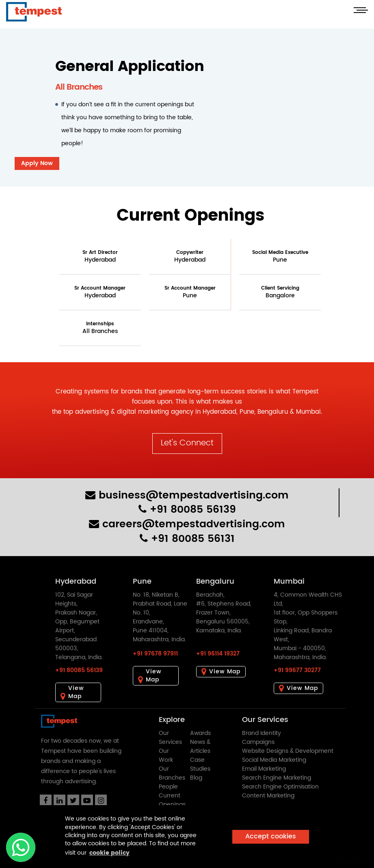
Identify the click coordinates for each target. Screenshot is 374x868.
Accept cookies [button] (271, 837)
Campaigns (258, 742)
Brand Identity (262, 733)
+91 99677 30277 (297, 670)
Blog (196, 778)
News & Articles (200, 747)
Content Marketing (268, 796)
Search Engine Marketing (277, 778)
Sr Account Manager (100, 292)
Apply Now (37, 163)
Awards (200, 733)
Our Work (166, 755)
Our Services (170, 738)
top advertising (86, 412)
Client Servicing (280, 292)
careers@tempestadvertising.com (187, 524)
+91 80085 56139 (187, 510)
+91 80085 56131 (187, 539)
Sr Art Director (100, 257)
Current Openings (172, 800)
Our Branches (172, 773)
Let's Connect (187, 443)
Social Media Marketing (274, 760)
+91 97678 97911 (155, 654)
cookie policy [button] (109, 853)
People (168, 787)
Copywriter (190, 257)
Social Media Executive (280, 257)
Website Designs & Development (288, 751)
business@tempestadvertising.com (187, 495)
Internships (100, 328)
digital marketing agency (155, 412)
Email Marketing (264, 769)
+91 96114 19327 (218, 654)
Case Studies (200, 764)
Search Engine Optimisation (280, 787)
